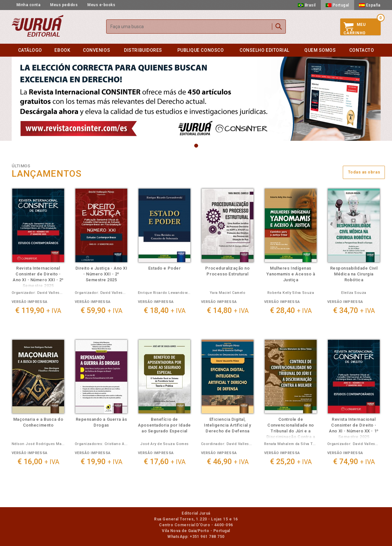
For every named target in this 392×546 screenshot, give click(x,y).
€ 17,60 (165, 462)
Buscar (279, 27)
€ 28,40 (291, 311)
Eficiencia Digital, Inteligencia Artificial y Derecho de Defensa (227, 425)
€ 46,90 (228, 462)
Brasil (307, 5)
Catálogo (30, 50)
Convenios (96, 50)
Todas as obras (364, 172)
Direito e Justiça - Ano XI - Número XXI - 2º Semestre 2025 (101, 274)
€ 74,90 (354, 462)
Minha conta (29, 5)
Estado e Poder (164, 268)
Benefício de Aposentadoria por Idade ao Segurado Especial (164, 425)
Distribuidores (143, 50)
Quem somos (320, 50)
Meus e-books (101, 5)
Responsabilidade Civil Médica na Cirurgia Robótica (354, 274)
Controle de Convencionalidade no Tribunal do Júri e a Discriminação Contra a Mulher (291, 431)
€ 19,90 (101, 462)
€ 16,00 (38, 462)
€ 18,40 (165, 311)
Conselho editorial (264, 50)
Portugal (337, 5)
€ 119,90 (38, 311)
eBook (62, 50)
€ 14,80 (228, 311)
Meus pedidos (64, 5)
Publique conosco (201, 50)
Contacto (362, 50)
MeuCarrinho (355, 29)
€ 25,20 (291, 462)
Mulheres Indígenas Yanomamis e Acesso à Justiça (291, 274)
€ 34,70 (354, 311)
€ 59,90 (101, 311)
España (370, 5)
